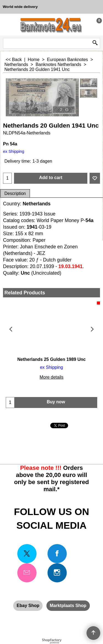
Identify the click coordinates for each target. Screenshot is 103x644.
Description (15, 193)
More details (51, 377)
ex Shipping (14, 151)
